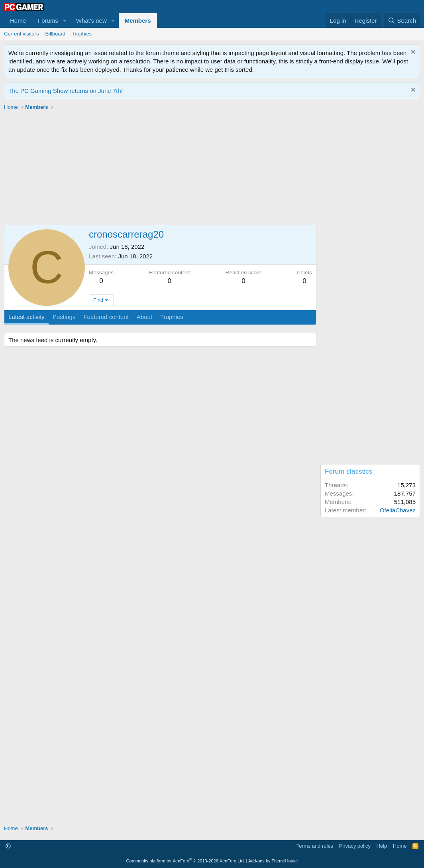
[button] (65, 21)
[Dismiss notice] (412, 53)
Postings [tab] (64, 317)
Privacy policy (355, 846)
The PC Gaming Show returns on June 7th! (66, 91)
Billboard (55, 34)
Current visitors (21, 34)
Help (382, 846)
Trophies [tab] (172, 317)
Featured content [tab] (106, 317)
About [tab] (144, 317)
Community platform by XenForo (186, 861)
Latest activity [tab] (26, 317)
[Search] (402, 21)
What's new (91, 21)
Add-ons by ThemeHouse (273, 861)
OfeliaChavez (398, 510)
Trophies (82, 34)
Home (18, 21)
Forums (48, 21)
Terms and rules (315, 846)
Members (138, 21)
